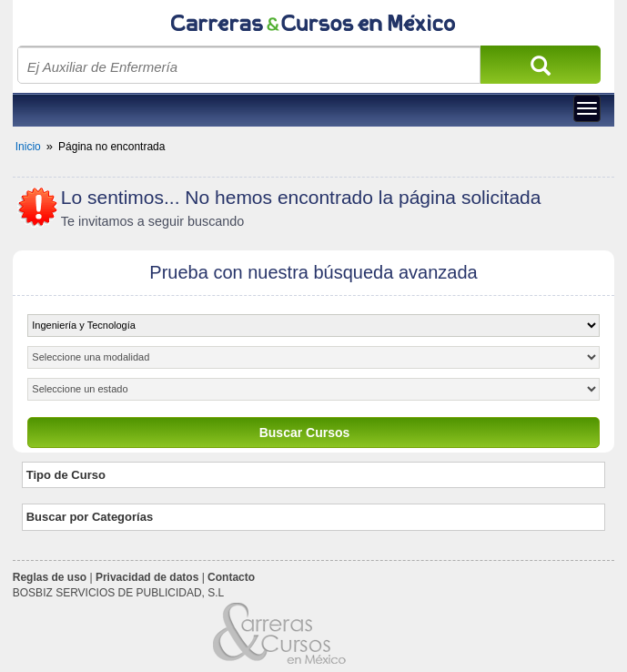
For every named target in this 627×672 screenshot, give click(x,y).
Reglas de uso (50, 577)
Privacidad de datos (147, 577)
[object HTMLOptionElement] (313, 326)
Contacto (231, 577)
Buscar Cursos (305, 433)
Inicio (28, 147)
